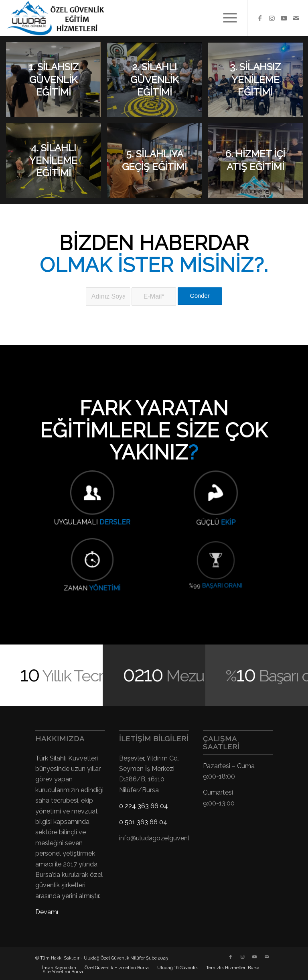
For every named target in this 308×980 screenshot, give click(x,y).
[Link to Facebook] (260, 18)
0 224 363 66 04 (144, 806)
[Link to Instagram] (272, 18)
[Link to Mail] (296, 18)
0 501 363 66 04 (143, 822)
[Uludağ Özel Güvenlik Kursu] (59, 18)
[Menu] (226, 18)
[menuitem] (226, 18)
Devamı (47, 912)
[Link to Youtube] (284, 18)
